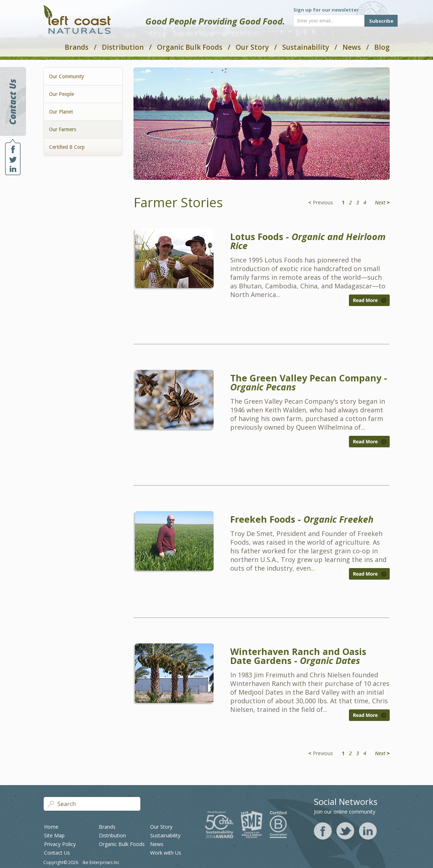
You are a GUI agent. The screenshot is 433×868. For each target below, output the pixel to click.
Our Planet (61, 112)
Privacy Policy (60, 844)
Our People (62, 94)
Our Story (252, 47)
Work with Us (166, 853)
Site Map (54, 835)
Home (51, 827)
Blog (382, 47)
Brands (76, 47)
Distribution (123, 47)
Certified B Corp (67, 147)
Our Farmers (63, 129)
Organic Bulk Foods (190, 47)
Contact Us (57, 853)
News (352, 47)
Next (382, 202)
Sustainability (306, 47)
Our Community (67, 76)
